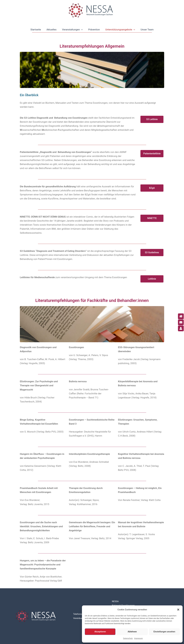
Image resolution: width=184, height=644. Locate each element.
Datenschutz (128, 638)
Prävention (94, 30)
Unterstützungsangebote (119, 30)
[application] (82, 30)
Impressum (138, 638)
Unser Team (145, 30)
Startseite (37, 30)
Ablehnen (132, 632)
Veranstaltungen (73, 30)
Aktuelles (52, 30)
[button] (178, 610)
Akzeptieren (100, 632)
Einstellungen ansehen (164, 632)
